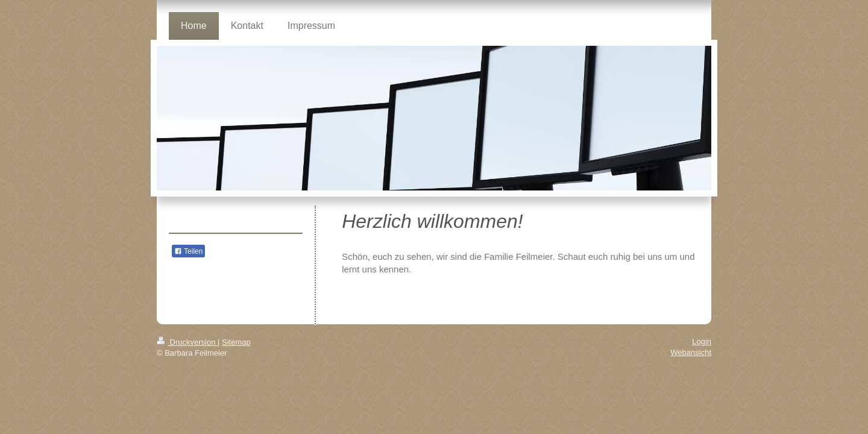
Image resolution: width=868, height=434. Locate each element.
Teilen (188, 251)
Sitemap (236, 342)
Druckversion (187, 342)
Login (702, 341)
